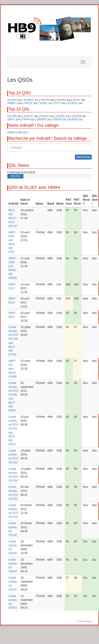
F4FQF (28, 103)
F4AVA (26, 119)
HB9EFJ (12, 103)
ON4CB (77, 116)
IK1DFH (12, 100)
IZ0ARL (61, 100)
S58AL (44, 103)
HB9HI (11, 132)
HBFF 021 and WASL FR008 (13, 369)
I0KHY (77, 100)
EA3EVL (73, 103)
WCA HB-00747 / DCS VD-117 (13, 218)
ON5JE (57, 119)
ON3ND (41, 119)
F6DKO (45, 116)
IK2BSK (73, 119)
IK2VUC (29, 116)
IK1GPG (29, 100)
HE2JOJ (23, 132)
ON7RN (46, 100)
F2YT (58, 103)
